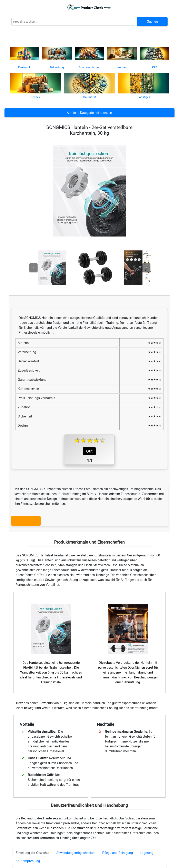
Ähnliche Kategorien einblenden (89, 113)
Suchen (152, 22)
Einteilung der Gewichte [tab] (33, 853)
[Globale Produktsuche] (73, 22)
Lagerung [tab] (147, 853)
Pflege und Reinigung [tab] (118, 853)
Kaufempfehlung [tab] (28, 861)
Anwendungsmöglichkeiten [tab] (76, 853)
